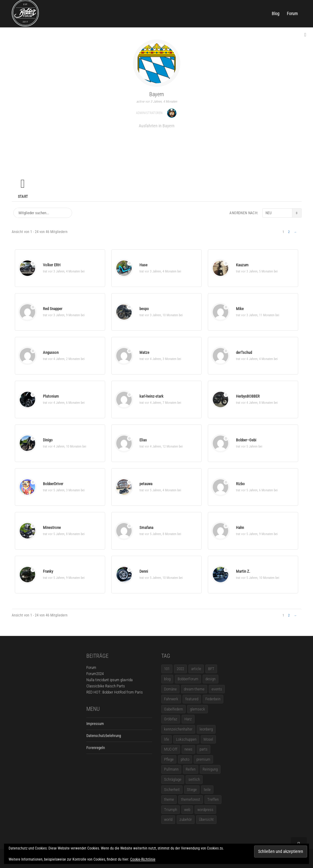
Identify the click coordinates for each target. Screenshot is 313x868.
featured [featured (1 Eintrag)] (192, 699)
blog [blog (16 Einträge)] (167, 679)
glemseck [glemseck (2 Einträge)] (198, 709)
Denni (144, 571)
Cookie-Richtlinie (143, 859)
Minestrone (52, 528)
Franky (48, 571)
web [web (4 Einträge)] (187, 810)
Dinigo (48, 440)
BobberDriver (53, 484)
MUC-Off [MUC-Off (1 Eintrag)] (171, 749)
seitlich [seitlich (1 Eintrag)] (194, 779)
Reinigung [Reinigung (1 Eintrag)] (210, 769)
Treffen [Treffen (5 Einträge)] (213, 799)
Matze (144, 352)
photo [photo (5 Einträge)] (185, 759)
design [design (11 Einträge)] (210, 679)
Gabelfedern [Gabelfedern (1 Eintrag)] (173, 709)
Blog (276, 14)
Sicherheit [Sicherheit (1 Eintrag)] (172, 790)
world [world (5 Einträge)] (168, 819)
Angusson (51, 352)
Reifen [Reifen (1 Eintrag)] (191, 769)
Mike (240, 309)
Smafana (146, 528)
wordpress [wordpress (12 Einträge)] (205, 810)
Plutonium (51, 396)
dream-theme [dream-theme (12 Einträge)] (194, 689)
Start (23, 197)
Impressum (95, 724)
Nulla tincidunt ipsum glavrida (109, 680)
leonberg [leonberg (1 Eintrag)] (206, 729)
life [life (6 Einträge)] (167, 739)
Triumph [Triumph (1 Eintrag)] (171, 810)
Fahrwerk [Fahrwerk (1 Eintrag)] (171, 699)
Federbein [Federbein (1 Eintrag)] (213, 699)
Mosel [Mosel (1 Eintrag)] (208, 739)
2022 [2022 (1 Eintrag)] (180, 669)
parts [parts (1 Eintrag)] (204, 749)
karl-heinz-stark (151, 396)
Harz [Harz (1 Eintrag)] (188, 719)
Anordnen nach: (244, 213)
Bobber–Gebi (246, 440)
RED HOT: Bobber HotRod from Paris (115, 692)
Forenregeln (96, 748)
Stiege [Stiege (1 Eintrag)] (192, 790)
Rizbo (240, 484)
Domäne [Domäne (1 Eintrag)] (170, 689)
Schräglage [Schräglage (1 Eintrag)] (173, 779)
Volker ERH (52, 265)
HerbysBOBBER (248, 396)
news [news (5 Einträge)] (188, 749)
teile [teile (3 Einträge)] (207, 790)
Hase (143, 265)
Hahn (240, 528)
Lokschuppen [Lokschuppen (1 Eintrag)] (186, 739)
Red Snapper (53, 309)
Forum (292, 14)
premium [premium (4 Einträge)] (203, 759)
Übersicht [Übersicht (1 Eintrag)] (206, 819)
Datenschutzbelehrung (104, 736)
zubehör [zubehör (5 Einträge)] (186, 819)
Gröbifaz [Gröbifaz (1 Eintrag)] (171, 719)
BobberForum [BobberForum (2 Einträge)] (188, 679)
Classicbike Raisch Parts (106, 686)
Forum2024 (95, 674)
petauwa (146, 484)
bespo (144, 309)
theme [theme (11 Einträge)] (169, 799)
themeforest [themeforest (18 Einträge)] (191, 799)
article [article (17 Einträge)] (196, 669)
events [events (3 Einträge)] (217, 689)
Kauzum (242, 265)
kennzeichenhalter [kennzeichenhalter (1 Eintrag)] (178, 729)
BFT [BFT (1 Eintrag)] (211, 669)
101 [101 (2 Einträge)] (167, 669)
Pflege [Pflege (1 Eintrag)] (169, 759)
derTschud (244, 352)
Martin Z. (243, 571)
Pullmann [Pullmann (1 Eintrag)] (171, 769)
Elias (143, 440)
